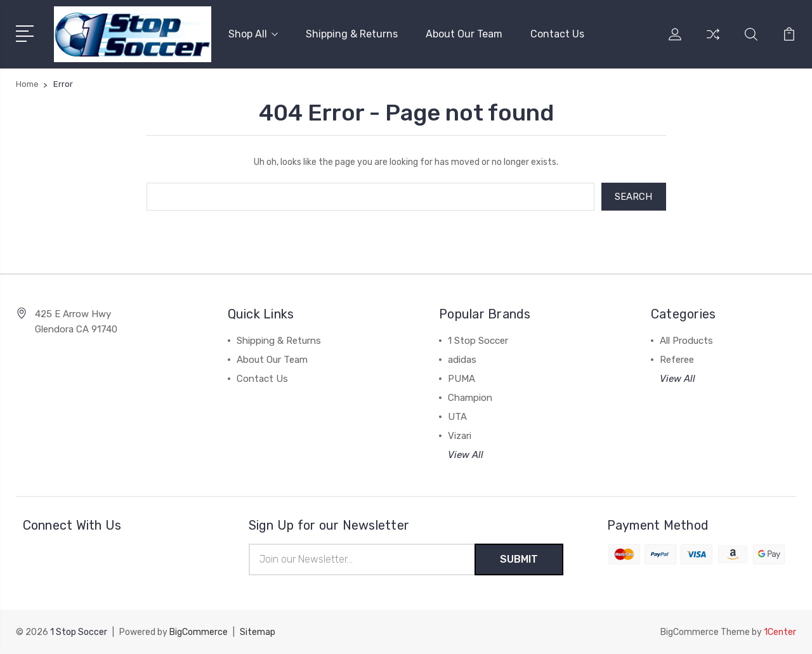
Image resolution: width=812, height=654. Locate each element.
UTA (457, 417)
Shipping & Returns (352, 34)
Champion (470, 398)
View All (466, 455)
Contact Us (557, 34)
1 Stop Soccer (478, 341)
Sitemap (258, 632)
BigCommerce (199, 632)
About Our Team (464, 34)
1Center (780, 632)
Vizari (460, 436)
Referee (677, 360)
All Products (686, 341)
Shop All (253, 34)
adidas (462, 360)
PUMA (462, 379)
